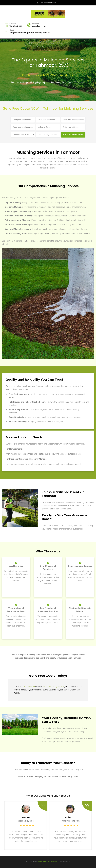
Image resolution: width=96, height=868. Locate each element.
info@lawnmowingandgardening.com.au (30, 33)
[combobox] (48, 127)
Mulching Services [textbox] (48, 127)
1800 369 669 (29, 687)
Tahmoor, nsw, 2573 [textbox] (21, 134)
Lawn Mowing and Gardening (48, 861)
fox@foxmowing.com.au (54, 687)
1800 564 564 (16, 26)
